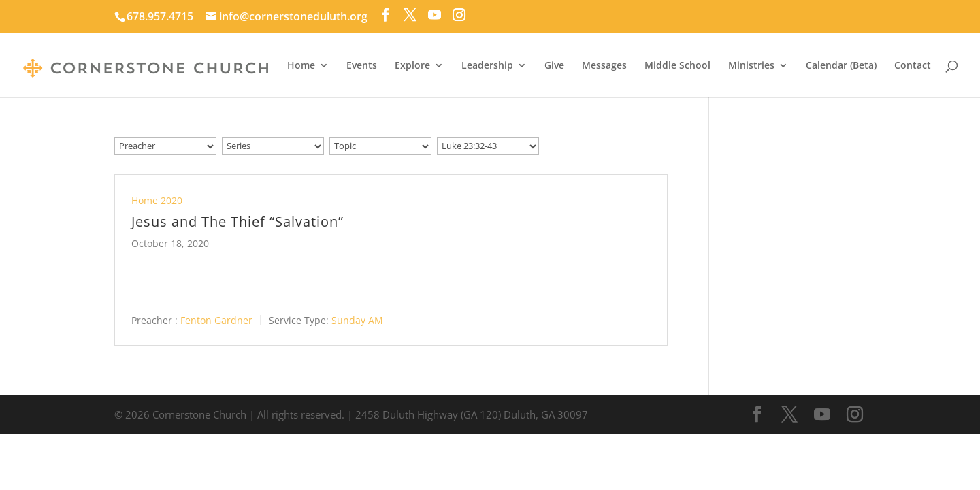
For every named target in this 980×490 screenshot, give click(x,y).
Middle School (677, 66)
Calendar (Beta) (841, 66)
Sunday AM (357, 320)
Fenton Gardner (216, 320)
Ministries (751, 66)
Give (554, 66)
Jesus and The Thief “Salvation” (238, 222)
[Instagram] (459, 15)
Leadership (487, 66)
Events (362, 66)
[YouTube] (435, 15)
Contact (913, 66)
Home (301, 66)
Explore (412, 66)
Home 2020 (157, 200)
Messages (604, 66)
